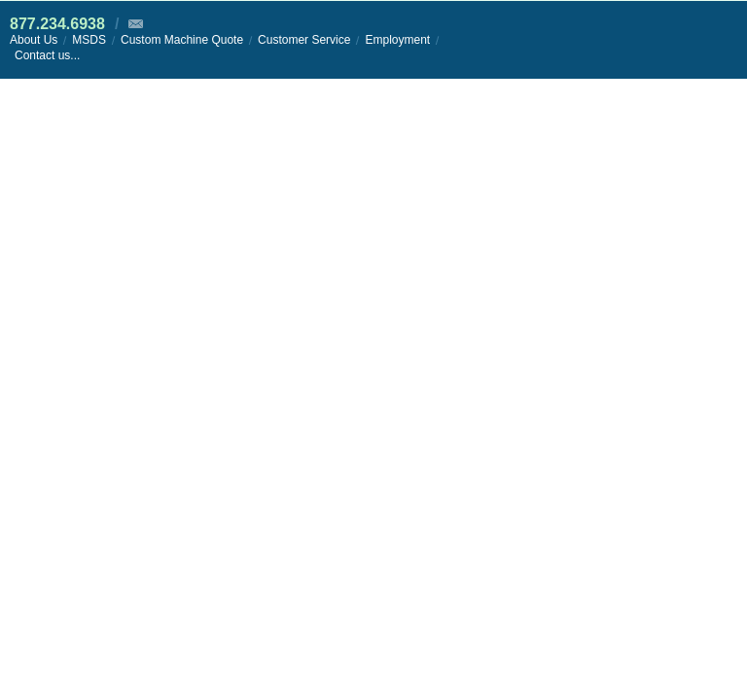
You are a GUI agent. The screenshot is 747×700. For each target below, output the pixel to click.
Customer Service (304, 40)
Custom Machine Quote (182, 40)
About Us (34, 40)
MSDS (89, 40)
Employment (397, 40)
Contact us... (47, 55)
